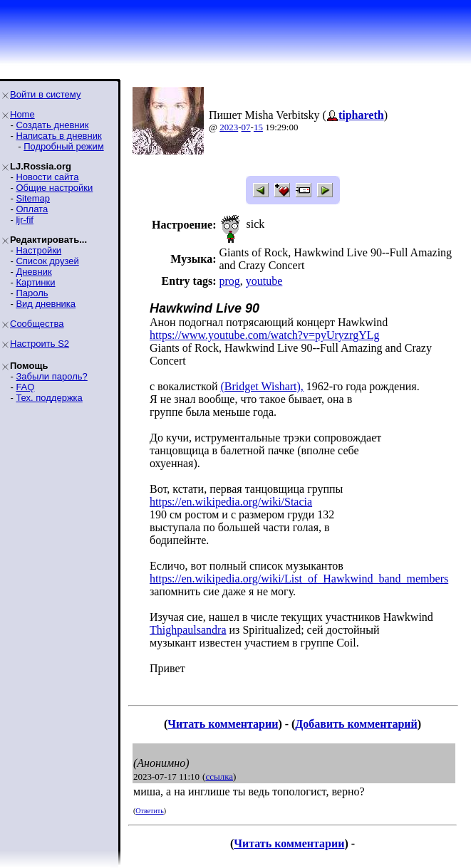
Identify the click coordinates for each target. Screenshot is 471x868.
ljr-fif (25, 220)
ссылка (219, 777)
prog (229, 281)
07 (246, 127)
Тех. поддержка (49, 398)
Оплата (32, 209)
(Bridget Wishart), (262, 386)
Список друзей (47, 261)
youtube (264, 281)
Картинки (35, 282)
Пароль (32, 293)
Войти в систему (45, 94)
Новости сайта (47, 177)
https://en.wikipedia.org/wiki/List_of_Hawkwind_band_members (299, 579)
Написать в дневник (58, 136)
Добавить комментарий (356, 724)
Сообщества (37, 324)
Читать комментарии (223, 724)
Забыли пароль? (51, 376)
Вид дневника (46, 304)
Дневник (33, 272)
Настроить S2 (40, 344)
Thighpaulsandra (188, 630)
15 (258, 127)
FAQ (25, 387)
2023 (229, 127)
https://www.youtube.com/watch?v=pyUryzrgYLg (265, 335)
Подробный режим (63, 146)
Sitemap (33, 198)
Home (22, 114)
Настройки (38, 250)
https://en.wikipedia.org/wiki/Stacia (231, 502)
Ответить (149, 811)
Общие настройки (54, 188)
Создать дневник (52, 125)
